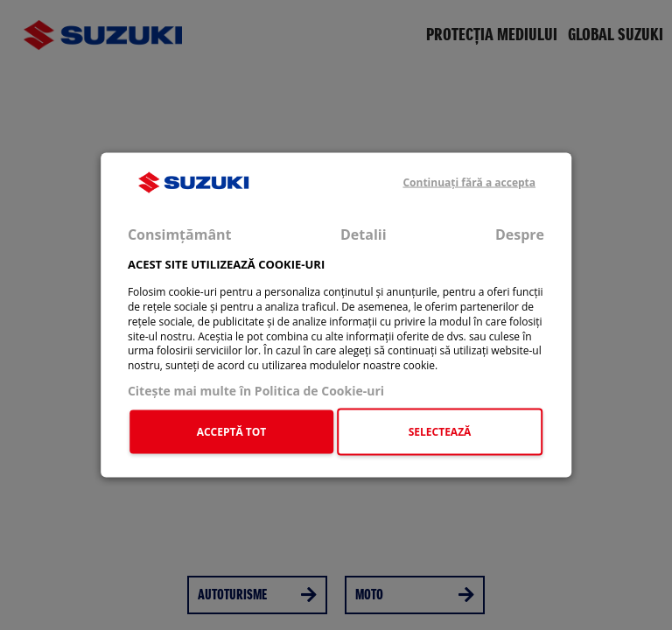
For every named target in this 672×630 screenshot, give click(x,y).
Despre (520, 234)
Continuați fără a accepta (469, 182)
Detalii (364, 234)
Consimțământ (180, 234)
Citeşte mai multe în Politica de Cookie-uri (256, 391)
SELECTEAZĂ (440, 431)
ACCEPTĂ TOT (232, 431)
